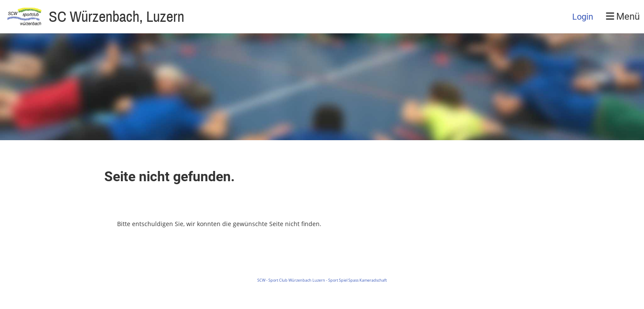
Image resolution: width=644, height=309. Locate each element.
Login (583, 17)
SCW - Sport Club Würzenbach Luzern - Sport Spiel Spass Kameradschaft (322, 280)
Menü (623, 16)
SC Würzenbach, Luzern (116, 16)
